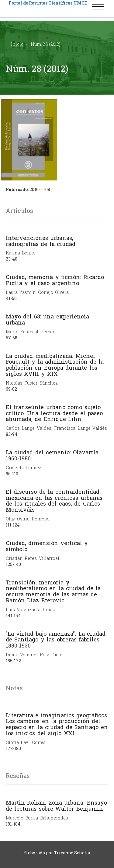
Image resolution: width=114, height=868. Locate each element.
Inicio (17, 44)
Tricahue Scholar (73, 853)
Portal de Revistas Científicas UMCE (48, 3)
